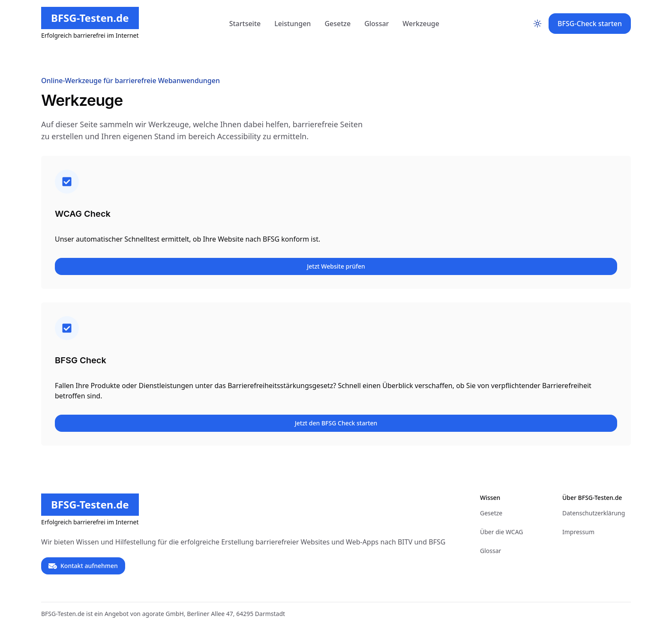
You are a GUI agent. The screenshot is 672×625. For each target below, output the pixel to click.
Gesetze (337, 24)
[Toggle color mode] (537, 24)
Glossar (376, 24)
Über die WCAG (502, 532)
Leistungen (292, 24)
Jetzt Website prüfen (336, 266)
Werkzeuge (421, 24)
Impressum (578, 532)
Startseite (245, 24)
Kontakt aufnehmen (83, 566)
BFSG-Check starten (590, 24)
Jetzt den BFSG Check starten (336, 423)
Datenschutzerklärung (594, 513)
